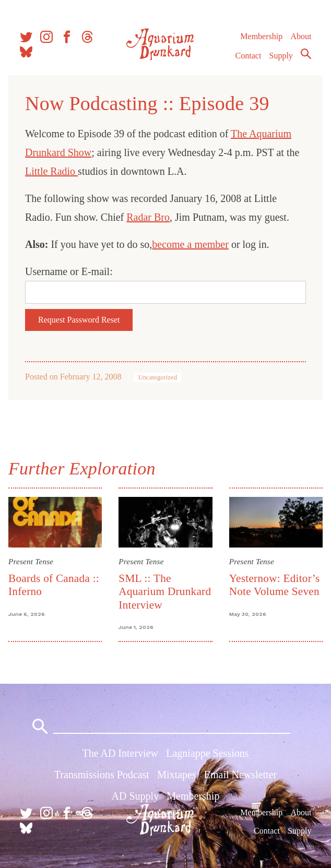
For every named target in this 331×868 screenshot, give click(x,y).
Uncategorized (157, 377)
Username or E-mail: (69, 271)
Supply (281, 56)
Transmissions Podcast (102, 775)
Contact (249, 56)
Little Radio (51, 171)
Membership (261, 36)
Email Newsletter (240, 775)
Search (306, 54)
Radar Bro (148, 217)
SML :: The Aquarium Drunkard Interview (165, 592)
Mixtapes (176, 775)
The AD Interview (120, 753)
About (301, 36)
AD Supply (135, 796)
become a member (190, 244)
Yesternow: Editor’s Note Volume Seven (275, 585)
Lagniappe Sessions (207, 753)
